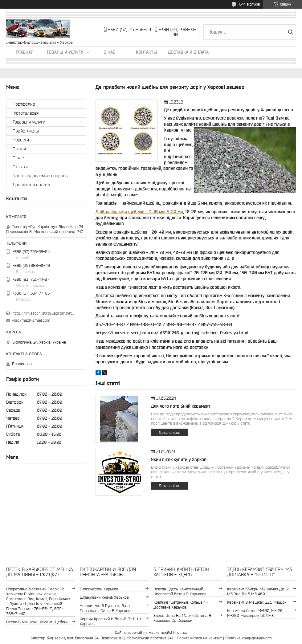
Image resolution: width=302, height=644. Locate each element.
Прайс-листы (26, 131)
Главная (25, 52)
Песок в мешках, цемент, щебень (37, 622)
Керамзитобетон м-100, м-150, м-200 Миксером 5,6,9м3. (255, 613)
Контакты (147, 52)
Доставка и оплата (188, 52)
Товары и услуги (65, 52)
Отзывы (20, 167)
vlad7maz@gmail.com (31, 320)
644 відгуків (249, 4)
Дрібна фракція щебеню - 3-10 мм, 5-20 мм (139, 212)
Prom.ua (180, 632)
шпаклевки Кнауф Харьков (104, 597)
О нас (109, 52)
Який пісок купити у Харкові (179, 459)
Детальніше (169, 432)
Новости (21, 140)
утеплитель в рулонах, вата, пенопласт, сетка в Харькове (106, 608)
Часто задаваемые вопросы (41, 176)
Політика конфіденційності (249, 638)
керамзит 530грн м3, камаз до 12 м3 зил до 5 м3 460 (258, 591)
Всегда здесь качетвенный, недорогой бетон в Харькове (180, 591)
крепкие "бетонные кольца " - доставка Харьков (181, 605)
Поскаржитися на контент (199, 638)
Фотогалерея (26, 113)
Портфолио (24, 104)
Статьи (19, 149)
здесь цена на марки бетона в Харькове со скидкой (182, 618)
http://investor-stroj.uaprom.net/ (43, 313)
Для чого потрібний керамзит (181, 406)
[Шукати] (290, 32)
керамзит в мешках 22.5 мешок (257, 602)
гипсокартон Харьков (99, 589)
